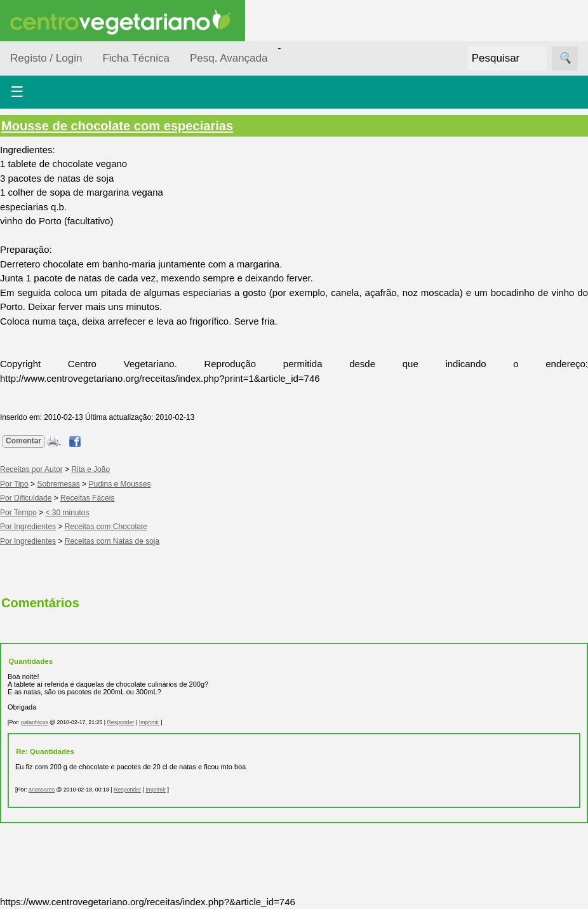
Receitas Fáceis (87, 498)
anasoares (42, 790)
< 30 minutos (68, 513)
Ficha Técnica (136, 58)
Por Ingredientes (28, 527)
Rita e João (90, 469)
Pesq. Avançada (229, 58)
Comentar (23, 441)
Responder (121, 722)
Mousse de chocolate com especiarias (117, 126)
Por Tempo (18, 513)
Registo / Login (46, 58)
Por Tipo (14, 484)
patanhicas (35, 722)
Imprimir (149, 722)
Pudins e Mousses (119, 484)
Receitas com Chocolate (106, 527)
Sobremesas (58, 484)
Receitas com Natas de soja (112, 541)
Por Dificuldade (26, 498)
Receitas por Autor (31, 469)
